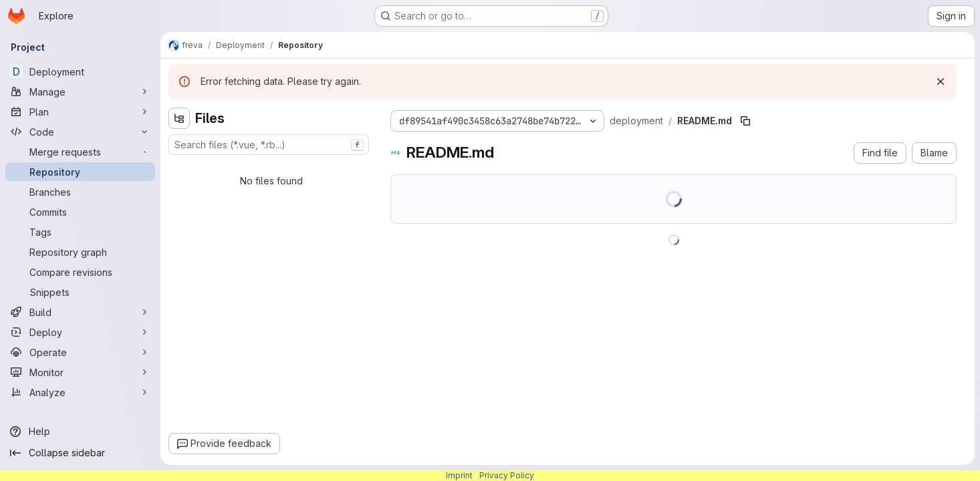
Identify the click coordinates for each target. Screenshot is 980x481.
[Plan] (80, 112)
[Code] (80, 132)
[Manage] (80, 92)
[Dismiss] (941, 82)
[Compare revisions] (80, 272)
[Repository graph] (80, 252)
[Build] (80, 312)
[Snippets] (80, 292)
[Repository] (80, 172)
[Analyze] (80, 392)
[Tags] (80, 232)
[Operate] (80, 352)
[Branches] (80, 192)
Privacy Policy (507, 475)
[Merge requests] (80, 152)
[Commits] (80, 212)
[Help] (80, 432)
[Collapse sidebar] (80, 453)
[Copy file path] (745, 121)
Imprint (459, 475)
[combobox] (269, 145)
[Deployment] (80, 71)
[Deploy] (80, 332)
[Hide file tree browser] (179, 118)
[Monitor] (80, 372)
